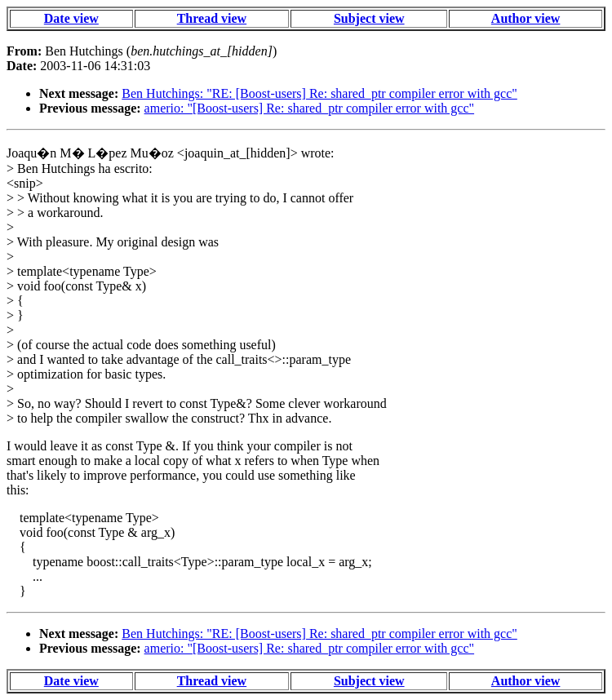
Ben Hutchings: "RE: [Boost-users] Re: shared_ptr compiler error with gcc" (319, 93)
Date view (71, 18)
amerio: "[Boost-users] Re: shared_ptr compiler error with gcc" (310, 108)
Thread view (212, 18)
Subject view (369, 18)
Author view (526, 18)
